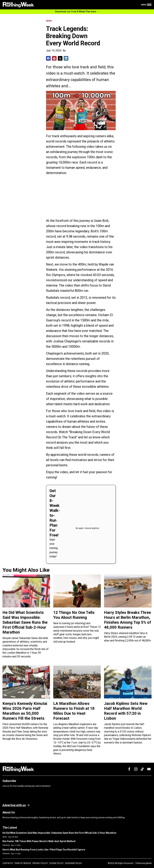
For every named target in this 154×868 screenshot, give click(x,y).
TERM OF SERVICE (23, 863)
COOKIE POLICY (56, 863)
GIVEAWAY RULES (73, 863)
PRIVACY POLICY (40, 863)
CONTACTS (8, 863)
